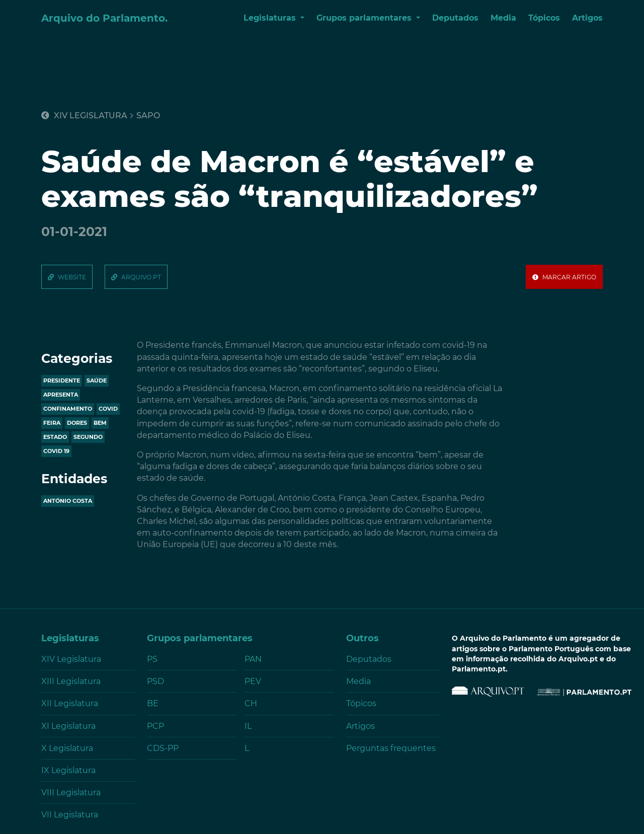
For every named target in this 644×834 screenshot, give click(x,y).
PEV (253, 681)
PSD (155, 681)
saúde (97, 381)
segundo (88, 437)
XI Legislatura (68, 726)
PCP (155, 726)
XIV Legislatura (84, 116)
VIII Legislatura (71, 792)
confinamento (68, 409)
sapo (148, 116)
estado (55, 437)
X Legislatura (67, 748)
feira (52, 423)
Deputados (455, 18)
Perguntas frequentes (391, 748)
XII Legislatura (70, 703)
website (72, 277)
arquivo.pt (141, 277)
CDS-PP (163, 748)
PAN (253, 659)
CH (251, 703)
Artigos (587, 18)
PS (152, 659)
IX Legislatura (68, 770)
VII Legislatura (70, 815)
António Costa (68, 501)
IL (248, 726)
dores (77, 423)
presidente (62, 381)
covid (108, 409)
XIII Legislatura (71, 681)
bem (100, 423)
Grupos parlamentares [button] (365, 18)
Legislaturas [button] (271, 18)
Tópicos (544, 18)
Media (503, 18)
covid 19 (56, 451)
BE (153, 703)
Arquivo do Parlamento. (104, 18)
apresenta (61, 395)
